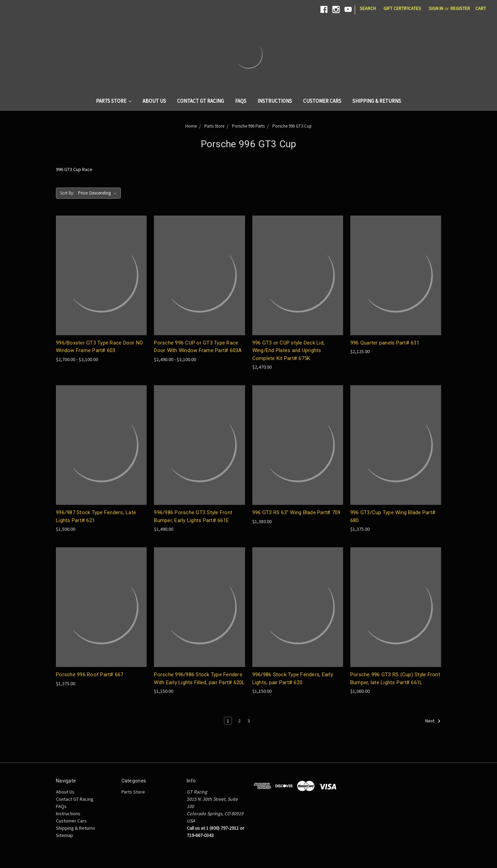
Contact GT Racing (201, 101)
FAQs (241, 101)
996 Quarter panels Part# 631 (385, 343)
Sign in (436, 8)
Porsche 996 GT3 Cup (292, 126)
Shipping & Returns (377, 101)
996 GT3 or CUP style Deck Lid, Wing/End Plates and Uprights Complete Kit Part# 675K (289, 351)
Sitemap (65, 835)
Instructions (275, 101)
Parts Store (114, 101)
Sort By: (67, 193)
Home (191, 126)
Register (460, 8)
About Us (154, 101)
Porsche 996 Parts (248, 126)
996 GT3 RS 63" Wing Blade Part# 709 (296, 512)
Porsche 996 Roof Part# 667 (90, 675)
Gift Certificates (402, 8)
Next (433, 721)
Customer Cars (322, 101)
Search (368, 8)
